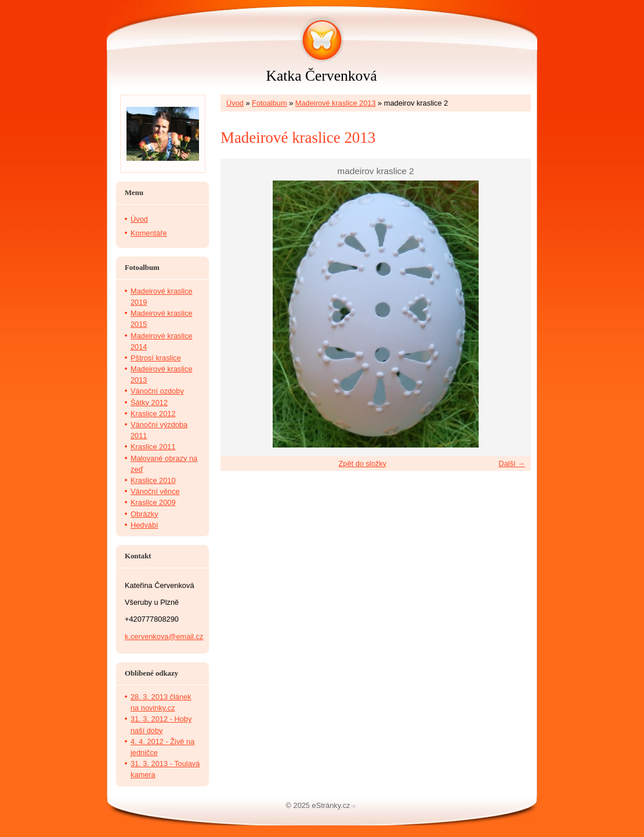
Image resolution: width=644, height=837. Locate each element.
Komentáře (149, 233)
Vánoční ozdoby (157, 391)
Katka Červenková (321, 76)
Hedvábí (144, 525)
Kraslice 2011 (153, 447)
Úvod (235, 103)
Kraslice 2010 (153, 480)
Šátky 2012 (149, 403)
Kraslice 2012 (153, 414)
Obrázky (144, 514)
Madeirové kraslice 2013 (336, 103)
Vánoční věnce (155, 491)
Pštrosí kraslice (156, 358)
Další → (512, 463)
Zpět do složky (362, 463)
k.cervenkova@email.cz (164, 636)
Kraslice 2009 (153, 502)
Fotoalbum (269, 103)
